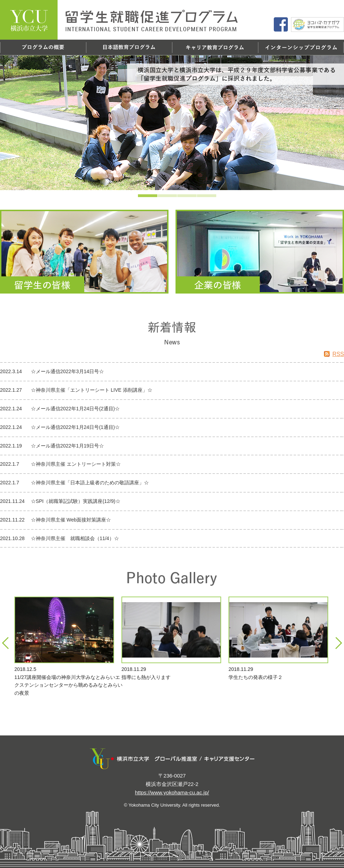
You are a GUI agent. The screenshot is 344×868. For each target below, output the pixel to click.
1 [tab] (138, 198)
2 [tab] (158, 198)
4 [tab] (197, 198)
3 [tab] (177, 198)
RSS (334, 354)
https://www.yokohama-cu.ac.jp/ (172, 792)
